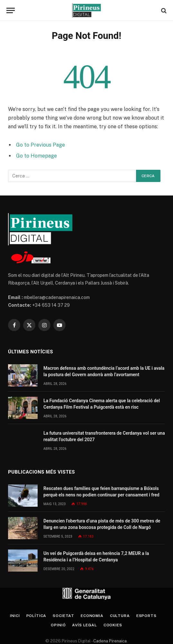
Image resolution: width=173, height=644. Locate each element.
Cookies (113, 625)
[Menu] (11, 10)
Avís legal (84, 625)
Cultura (120, 616)
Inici (15, 616)
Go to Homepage (36, 156)
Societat (64, 616)
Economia (92, 616)
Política (36, 616)
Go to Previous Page (41, 145)
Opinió (58, 625)
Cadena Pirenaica (109, 641)
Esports (146, 616)
